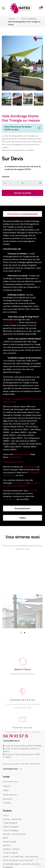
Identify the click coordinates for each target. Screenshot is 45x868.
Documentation (22, 504)
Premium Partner (15, 453)
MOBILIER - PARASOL (11, 845)
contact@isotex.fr (11, 736)
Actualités (7, 798)
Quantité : (6, 172)
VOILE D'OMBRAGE (29, 19)
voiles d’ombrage (30, 462)
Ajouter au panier (23, 189)
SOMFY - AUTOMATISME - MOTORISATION (21, 852)
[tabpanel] (22, 588)
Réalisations (8, 795)
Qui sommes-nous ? (11, 777)
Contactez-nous (20, 479)
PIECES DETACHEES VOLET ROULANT (18, 856)
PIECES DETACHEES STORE (14, 867)
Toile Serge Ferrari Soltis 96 (14, 458)
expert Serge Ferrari (21, 450)
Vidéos (23, 513)
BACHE (6, 834)
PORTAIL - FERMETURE (12, 815)
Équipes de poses (10, 790)
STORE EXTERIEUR (10, 849)
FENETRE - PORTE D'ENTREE (14, 830)
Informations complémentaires (23, 210)
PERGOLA (7, 841)
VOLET (6, 811)
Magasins (7, 782)
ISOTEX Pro (33, 486)
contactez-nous (10, 495)
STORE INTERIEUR (10, 819)
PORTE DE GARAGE (11, 822)
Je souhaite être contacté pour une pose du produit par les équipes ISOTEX (23, 164)
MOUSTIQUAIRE (9, 837)
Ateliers (6, 786)
